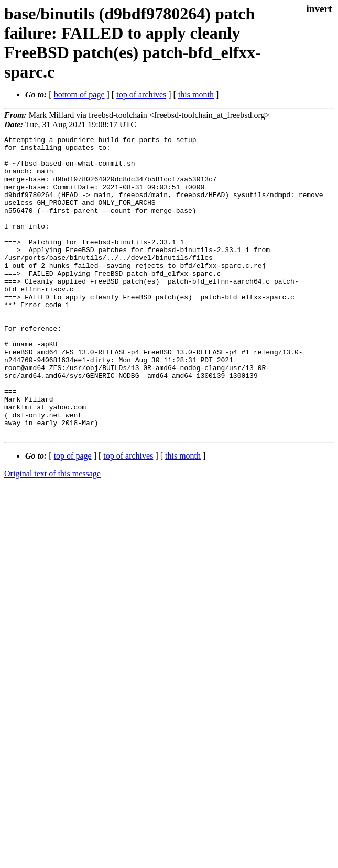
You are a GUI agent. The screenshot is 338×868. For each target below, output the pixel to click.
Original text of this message (52, 533)
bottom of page (79, 95)
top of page (73, 516)
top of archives (141, 95)
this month (196, 95)
